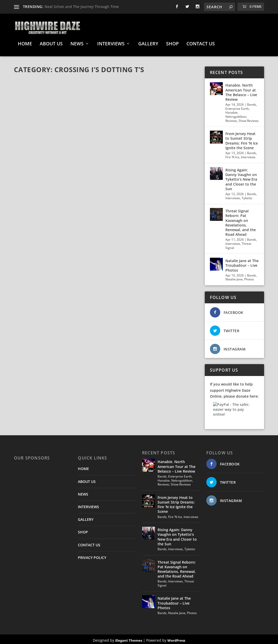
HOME (25, 42)
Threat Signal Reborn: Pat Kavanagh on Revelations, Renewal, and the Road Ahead (241, 221)
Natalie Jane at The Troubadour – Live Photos (242, 263)
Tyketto (247, 196)
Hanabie (231, 110)
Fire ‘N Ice (232, 155)
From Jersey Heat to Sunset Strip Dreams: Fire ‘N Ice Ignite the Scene (242, 139)
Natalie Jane (234, 277)
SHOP (172, 42)
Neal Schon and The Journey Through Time (82, 7)
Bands (252, 102)
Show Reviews (249, 118)
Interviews (248, 155)
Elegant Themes (129, 638)
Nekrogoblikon (236, 115)
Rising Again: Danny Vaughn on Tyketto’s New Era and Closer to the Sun (241, 177)
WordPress (176, 638)
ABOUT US (51, 42)
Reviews (231, 118)
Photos (249, 277)
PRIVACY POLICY (92, 555)
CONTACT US (201, 42)
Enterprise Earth (237, 106)
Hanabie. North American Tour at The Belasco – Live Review (241, 90)
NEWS (77, 42)
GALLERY (148, 42)
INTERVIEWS (111, 42)
